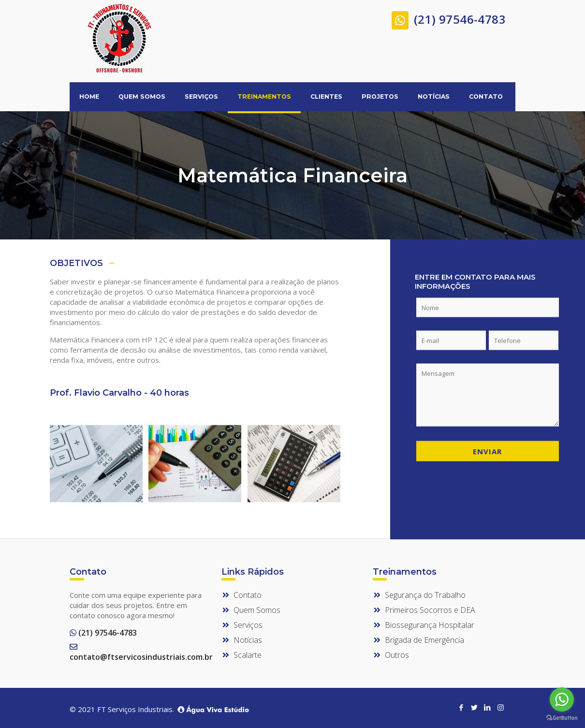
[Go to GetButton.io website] (562, 718)
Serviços (248, 625)
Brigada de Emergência (424, 640)
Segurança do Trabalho (425, 595)
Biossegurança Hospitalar (430, 625)
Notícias (248, 640)
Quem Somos (257, 610)
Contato (248, 595)
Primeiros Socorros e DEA (430, 610)
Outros (397, 655)
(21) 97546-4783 (449, 18)
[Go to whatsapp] (562, 699)
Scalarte (248, 655)
